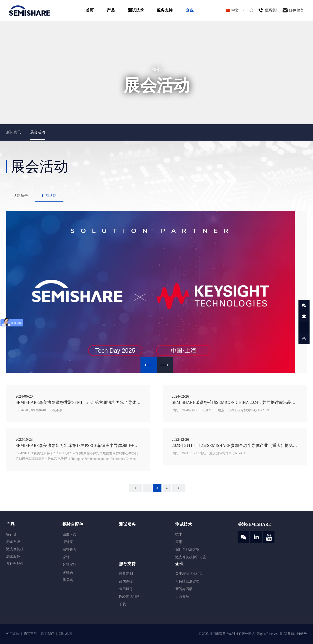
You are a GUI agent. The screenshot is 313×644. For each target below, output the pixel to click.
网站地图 (65, 634)
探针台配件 (15, 564)
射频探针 (69, 565)
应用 (179, 542)
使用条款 (13, 634)
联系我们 (272, 10)
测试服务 (13, 556)
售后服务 (126, 589)
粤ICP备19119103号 (293, 634)
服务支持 (165, 10)
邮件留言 (296, 10)
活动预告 (21, 196)
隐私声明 (31, 634)
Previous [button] (149, 365)
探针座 (68, 542)
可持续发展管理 (187, 581)
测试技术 (136, 10)
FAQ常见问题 (129, 597)
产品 (111, 10)
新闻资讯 (14, 132)
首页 (90, 10)
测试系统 (13, 542)
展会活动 (38, 132)
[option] (156, 292)
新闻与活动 (184, 589)
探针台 (11, 534)
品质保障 (126, 581)
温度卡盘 (69, 534)
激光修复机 (15, 549)
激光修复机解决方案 (191, 557)
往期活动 (49, 196)
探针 (66, 557)
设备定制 (126, 574)
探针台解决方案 (187, 549)
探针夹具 (69, 549)
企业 (190, 10)
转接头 (68, 572)
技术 (179, 534)
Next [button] (165, 365)
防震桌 (68, 580)
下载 (122, 604)
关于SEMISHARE (189, 574)
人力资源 (182, 597)
